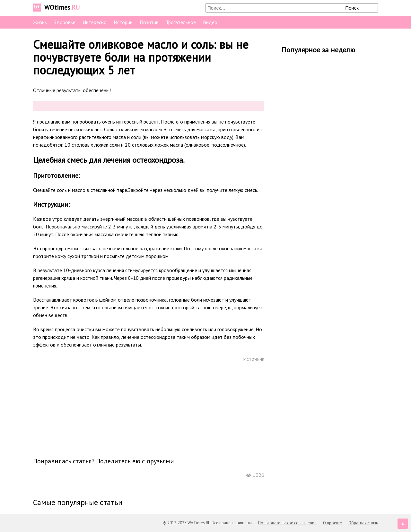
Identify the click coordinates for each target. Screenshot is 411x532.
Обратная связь (363, 523)
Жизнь (40, 22)
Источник (254, 359)
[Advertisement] (149, 409)
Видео (210, 22)
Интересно (95, 22)
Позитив (149, 22)
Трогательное (181, 22)
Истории (123, 22)
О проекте (332, 523)
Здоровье (65, 22)
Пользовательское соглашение (287, 523)
